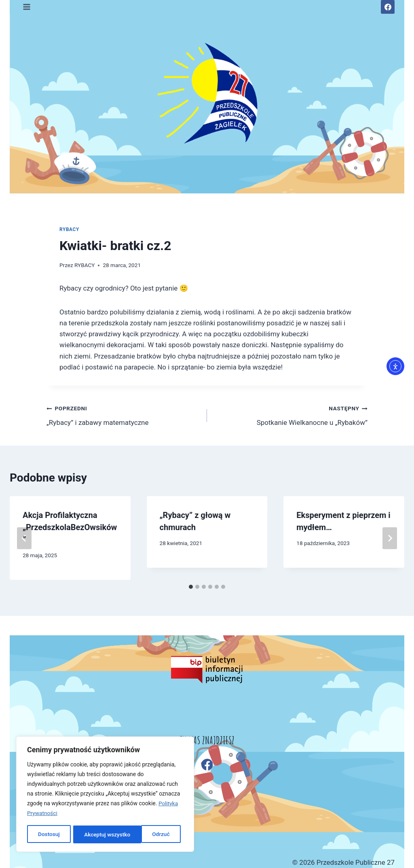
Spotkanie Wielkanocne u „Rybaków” (291, 415)
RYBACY (69, 229)
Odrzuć (93, 834)
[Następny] (390, 538)
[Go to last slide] (24, 538)
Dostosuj (48, 834)
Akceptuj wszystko (149, 834)
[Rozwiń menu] (27, 7)
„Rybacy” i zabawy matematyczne (123, 415)
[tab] (191, 587)
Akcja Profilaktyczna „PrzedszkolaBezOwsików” (70, 527)
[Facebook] (388, 7)
